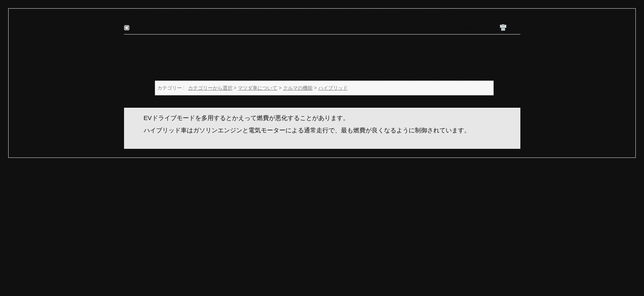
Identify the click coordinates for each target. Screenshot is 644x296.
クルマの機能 (238, 15)
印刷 (512, 28)
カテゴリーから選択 (146, 15)
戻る (137, 28)
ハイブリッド (275, 15)
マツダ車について (195, 15)
